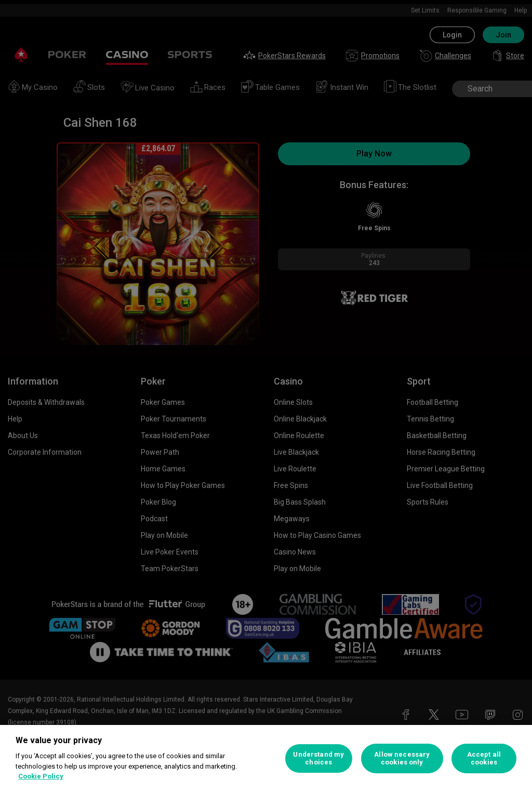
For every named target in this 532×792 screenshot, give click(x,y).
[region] (266, 758)
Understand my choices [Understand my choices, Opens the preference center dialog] (318, 758)
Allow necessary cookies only (402, 758)
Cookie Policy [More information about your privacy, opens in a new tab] (41, 776)
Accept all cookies (484, 758)
